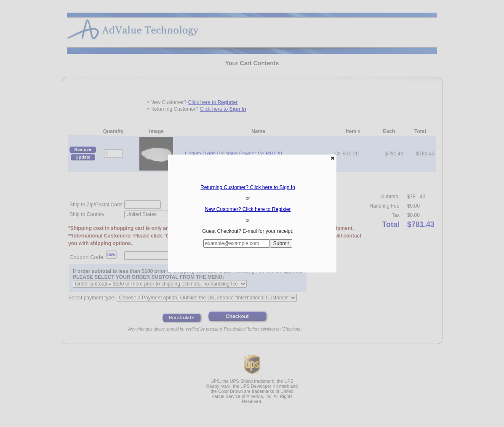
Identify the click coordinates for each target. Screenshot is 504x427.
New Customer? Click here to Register (248, 209)
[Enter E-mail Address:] (237, 243)
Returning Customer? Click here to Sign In (248, 187)
